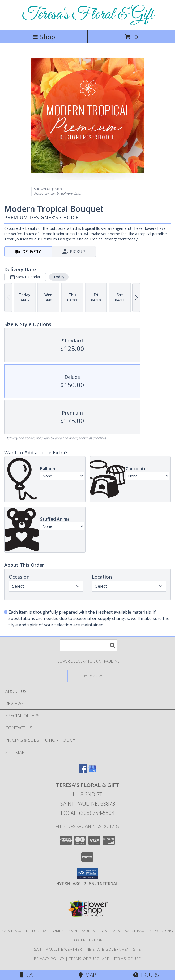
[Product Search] (89, 645)
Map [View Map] (87, 975)
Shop (44, 37)
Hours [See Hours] (146, 975)
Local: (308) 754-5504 (88, 813)
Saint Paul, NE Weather (58, 949)
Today (59, 277)
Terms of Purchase (89, 959)
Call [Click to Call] (29, 975)
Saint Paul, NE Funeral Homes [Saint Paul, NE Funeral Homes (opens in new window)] (33, 931)
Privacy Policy (49, 959)
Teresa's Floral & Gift (88, 15)
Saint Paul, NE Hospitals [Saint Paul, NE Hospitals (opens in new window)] (94, 931)
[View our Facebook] (83, 771)
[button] (87, 874)
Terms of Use (127, 959)
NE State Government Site (114, 949)
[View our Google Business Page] (92, 771)
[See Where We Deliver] (88, 676)
